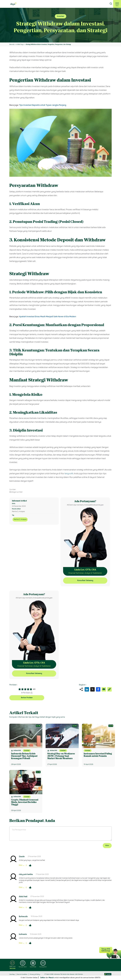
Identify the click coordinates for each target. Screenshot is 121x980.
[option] (60, 25)
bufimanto (23, 934)
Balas (21, 865)
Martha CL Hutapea (20, 519)
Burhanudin (23, 916)
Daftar (43, 978)
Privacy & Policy (35, 974)
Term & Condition (22, 974)
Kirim (107, 846)
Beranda (12, 44)
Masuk (51, 978)
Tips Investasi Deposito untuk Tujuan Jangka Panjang (43, 105)
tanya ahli (69, 474)
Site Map (12, 974)
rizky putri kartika (26, 874)
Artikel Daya (20, 44)
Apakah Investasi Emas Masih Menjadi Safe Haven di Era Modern (48, 317)
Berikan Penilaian (27, 698)
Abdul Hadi (23, 897)
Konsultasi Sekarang (85, 580)
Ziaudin (22, 857)
